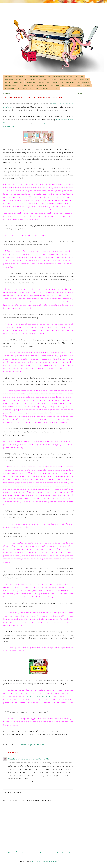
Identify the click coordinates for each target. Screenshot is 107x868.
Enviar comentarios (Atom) (46, 861)
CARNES (53, 80)
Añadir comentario (14, 792)
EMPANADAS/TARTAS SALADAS (63, 83)
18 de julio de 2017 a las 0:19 (36, 759)
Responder (14, 786)
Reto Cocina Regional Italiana (29, 745)
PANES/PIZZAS (44, 83)
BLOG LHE (80, 77)
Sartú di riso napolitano (39, 696)
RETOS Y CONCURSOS (13, 80)
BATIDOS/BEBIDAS (57, 86)
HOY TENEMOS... (30, 80)
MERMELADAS (42, 86)
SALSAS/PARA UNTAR (12, 89)
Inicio (41, 852)
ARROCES (43, 80)
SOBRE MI (9, 77)
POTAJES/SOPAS (83, 83)
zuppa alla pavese (50, 123)
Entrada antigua (63, 852)
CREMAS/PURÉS (11, 86)
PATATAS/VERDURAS (27, 86)
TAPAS (78, 86)
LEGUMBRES (31, 83)
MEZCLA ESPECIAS (41, 89)
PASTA (70, 86)
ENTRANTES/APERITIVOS (14, 83)
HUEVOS (87, 86)
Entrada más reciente (16, 852)
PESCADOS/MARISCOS (68, 80)
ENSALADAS (84, 80)
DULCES (55, 89)
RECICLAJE (27, 89)
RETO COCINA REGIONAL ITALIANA (60, 77)
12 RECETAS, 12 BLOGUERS (36, 77)
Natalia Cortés (15, 759)
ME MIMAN (20, 77)
